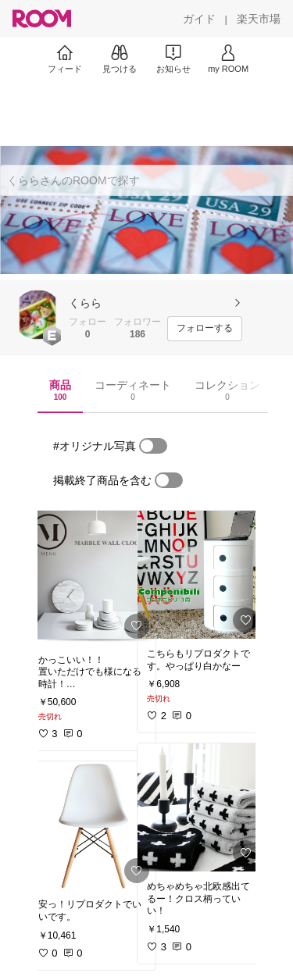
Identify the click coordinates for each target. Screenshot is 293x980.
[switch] (153, 446)
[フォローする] (205, 329)
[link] (92, 578)
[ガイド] (199, 19)
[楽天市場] (259, 19)
